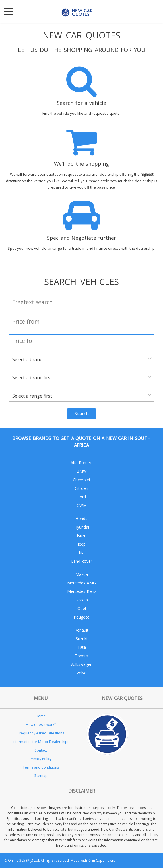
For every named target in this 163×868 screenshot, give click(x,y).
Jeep (82, 544)
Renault (81, 630)
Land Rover (82, 561)
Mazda (82, 574)
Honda (81, 518)
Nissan (82, 600)
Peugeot (81, 617)
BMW (82, 471)
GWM (82, 505)
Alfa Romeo (81, 463)
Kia (82, 553)
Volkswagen (81, 664)
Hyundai (82, 527)
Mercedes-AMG (81, 583)
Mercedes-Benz (82, 591)
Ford (82, 497)
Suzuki (81, 639)
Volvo (82, 673)
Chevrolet (82, 480)
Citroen (81, 488)
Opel (82, 608)
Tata (82, 647)
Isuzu (82, 536)
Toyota (81, 656)
